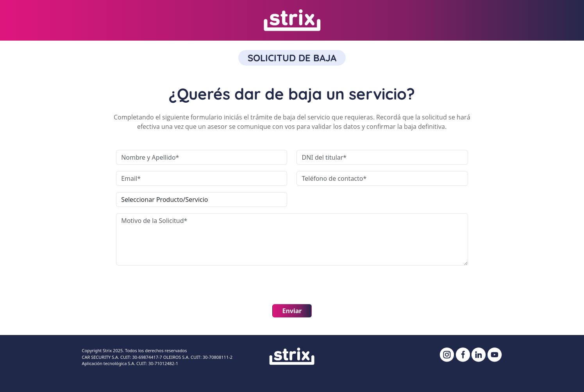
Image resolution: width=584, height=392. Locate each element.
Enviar (292, 311)
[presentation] (175, 287)
